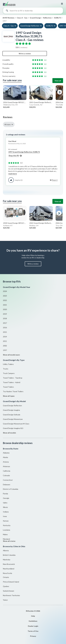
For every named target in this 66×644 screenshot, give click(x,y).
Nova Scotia (7, 573)
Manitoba (7, 560)
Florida (5, 494)
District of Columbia (11, 489)
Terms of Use (33, 631)
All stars (8, 124)
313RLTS (49, 26)
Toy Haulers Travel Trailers (13, 391)
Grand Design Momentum (13, 419)
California (7, 471)
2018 (5, 318)
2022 (5, 300)
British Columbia (9, 555)
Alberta (6, 550)
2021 (5, 305)
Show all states (9, 541)
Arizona (6, 462)
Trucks (6, 369)
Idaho (5, 503)
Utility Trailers (8, 364)
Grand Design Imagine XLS (13, 428)
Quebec (6, 586)
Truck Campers (9, 373)
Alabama (6, 453)
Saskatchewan (9, 591)
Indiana (6, 512)
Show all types (9, 396)
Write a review (25, 54)
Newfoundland (9, 569)
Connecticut (8, 480)
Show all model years (11, 355)
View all (58, 81)
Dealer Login (33, 626)
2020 (5, 309)
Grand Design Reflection (30, 26)
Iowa (5, 516)
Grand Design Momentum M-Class (16, 424)
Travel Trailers (8, 387)
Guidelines (33, 621)
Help (33, 616)
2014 (5, 337)
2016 (5, 328)
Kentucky (7, 525)
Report (55, 180)
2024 (5, 291)
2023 (5, 296)
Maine (5, 534)
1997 (5, 350)
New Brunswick (9, 564)
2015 (5, 332)
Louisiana (6, 530)
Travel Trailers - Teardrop (13, 378)
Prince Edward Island (11, 582)
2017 (5, 323)
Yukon (5, 600)
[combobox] (33, 11)
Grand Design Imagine (11, 410)
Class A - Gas (9, 26)
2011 (5, 341)
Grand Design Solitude (12, 415)
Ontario (6, 577)
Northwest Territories (11, 595)
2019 (5, 314)
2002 (5, 346)
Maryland (6, 539)
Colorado (6, 475)
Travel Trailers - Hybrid (12, 382)
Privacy (33, 636)
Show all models (9, 433)
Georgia (6, 498)
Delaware (7, 485)
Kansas (6, 521)
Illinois (5, 507)
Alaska (5, 457)
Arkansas (6, 466)
